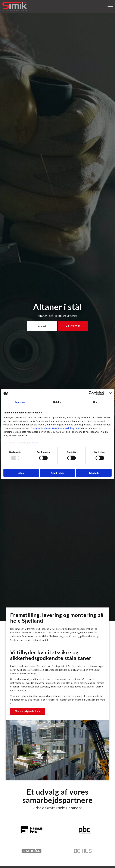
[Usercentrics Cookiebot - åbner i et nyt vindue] (91, 393)
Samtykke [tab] (20, 402)
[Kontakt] (42, 326)
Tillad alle (94, 473)
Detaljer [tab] (57, 402)
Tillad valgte (57, 473)
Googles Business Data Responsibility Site (55, 428)
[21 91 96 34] (73, 326)
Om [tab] (95, 402)
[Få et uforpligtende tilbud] (28, 711)
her (36, 442)
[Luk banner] (111, 393)
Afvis (21, 473)
